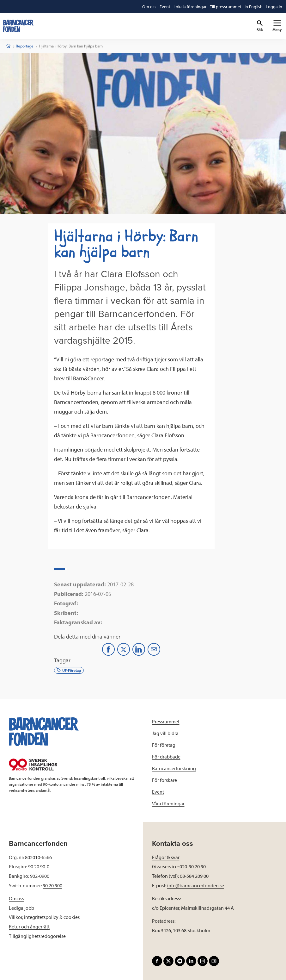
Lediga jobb (21, 908)
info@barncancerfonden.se (196, 885)
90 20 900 (52, 885)
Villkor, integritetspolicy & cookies (44, 917)
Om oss (16, 898)
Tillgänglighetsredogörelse (37, 936)
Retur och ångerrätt (29, 927)
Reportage (25, 46)
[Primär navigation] (277, 26)
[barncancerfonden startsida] (18, 26)
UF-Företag (69, 670)
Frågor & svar (166, 857)
